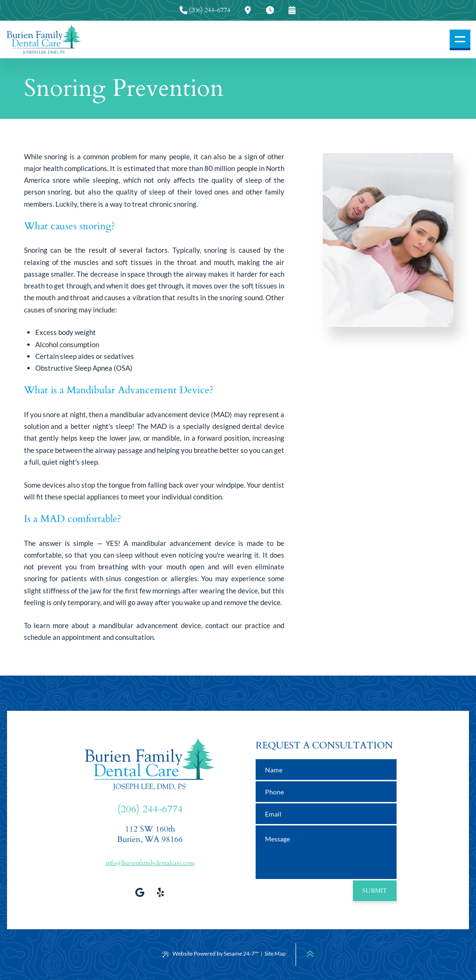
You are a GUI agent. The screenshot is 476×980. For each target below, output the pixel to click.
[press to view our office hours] (270, 10)
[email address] (326, 814)
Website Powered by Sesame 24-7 (211, 954)
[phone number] (326, 792)
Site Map (275, 953)
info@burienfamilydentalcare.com (150, 863)
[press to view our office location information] (248, 10)
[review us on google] (140, 892)
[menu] (460, 40)
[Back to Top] (310, 954)
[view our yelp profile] (160, 892)
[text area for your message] (326, 852)
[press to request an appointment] (292, 10)
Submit (375, 891)
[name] (326, 770)
